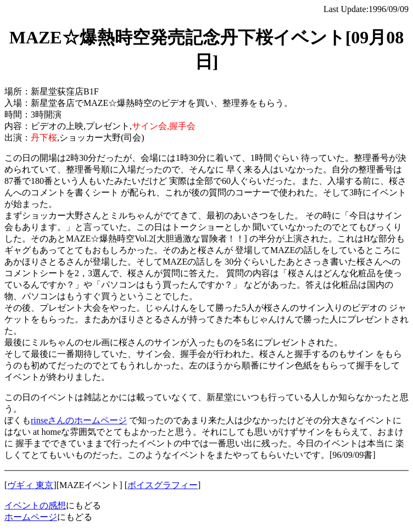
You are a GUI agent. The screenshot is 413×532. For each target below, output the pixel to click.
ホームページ (31, 517)
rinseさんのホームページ (79, 420)
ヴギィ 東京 (30, 485)
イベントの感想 (35, 505)
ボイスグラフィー (163, 485)
